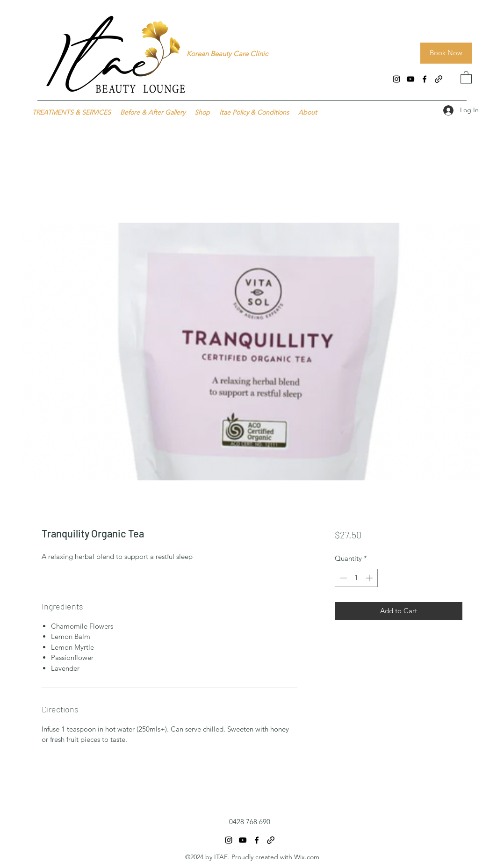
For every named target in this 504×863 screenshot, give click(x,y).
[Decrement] (342, 578)
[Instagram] (396, 79)
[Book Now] (446, 53)
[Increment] (370, 578)
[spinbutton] (356, 578)
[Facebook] (425, 79)
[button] (466, 77)
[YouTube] (410, 79)
